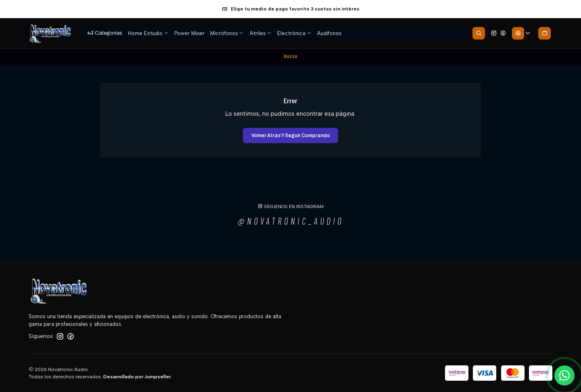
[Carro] (544, 33)
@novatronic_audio (291, 221)
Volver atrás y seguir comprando (291, 136)
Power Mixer (189, 33)
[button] (105, 33)
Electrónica (294, 33)
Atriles (261, 33)
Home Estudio (148, 33)
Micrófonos (227, 33)
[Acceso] (521, 33)
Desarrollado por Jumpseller (137, 377)
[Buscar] (479, 33)
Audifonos (329, 33)
